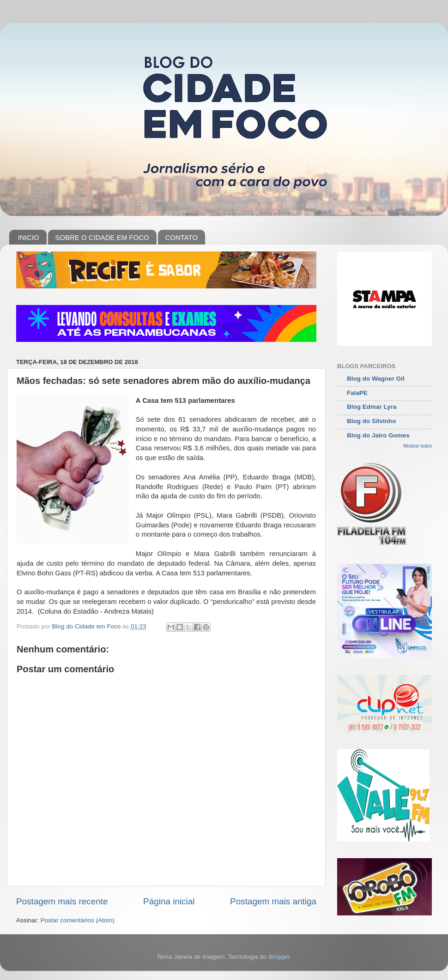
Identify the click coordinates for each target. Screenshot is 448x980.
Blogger (279, 957)
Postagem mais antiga (273, 901)
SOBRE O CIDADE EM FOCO (102, 237)
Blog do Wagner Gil (376, 379)
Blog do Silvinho (372, 421)
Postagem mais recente (62, 901)
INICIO (29, 237)
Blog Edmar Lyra (372, 407)
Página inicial (169, 901)
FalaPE (357, 393)
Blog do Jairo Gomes (378, 435)
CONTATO (181, 237)
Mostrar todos (418, 446)
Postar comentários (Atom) (78, 920)
